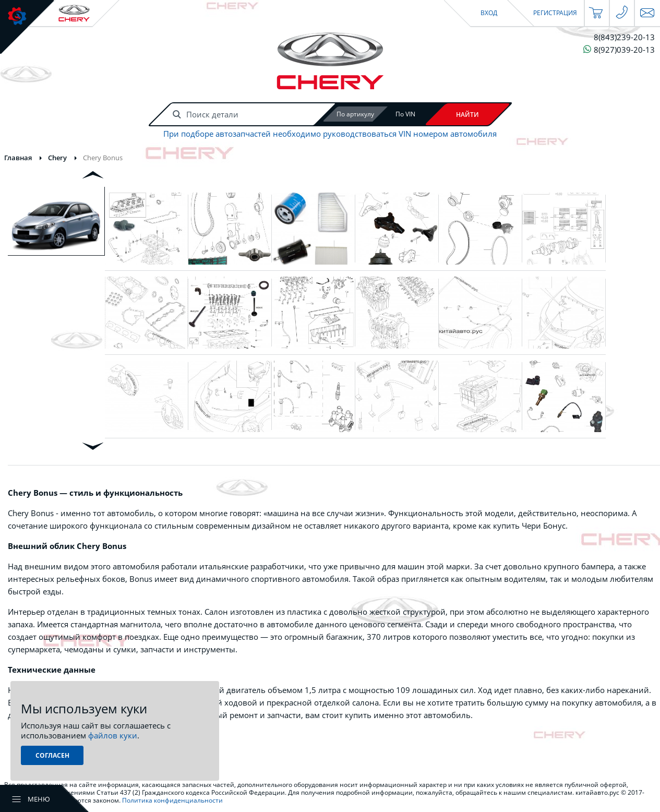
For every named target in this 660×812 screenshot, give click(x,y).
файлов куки (113, 735)
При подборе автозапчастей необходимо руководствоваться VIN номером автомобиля (330, 134)
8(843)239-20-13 (624, 37)
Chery (57, 158)
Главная (18, 158)
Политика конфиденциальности (172, 800)
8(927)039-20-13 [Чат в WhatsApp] (619, 49)
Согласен (52, 755)
